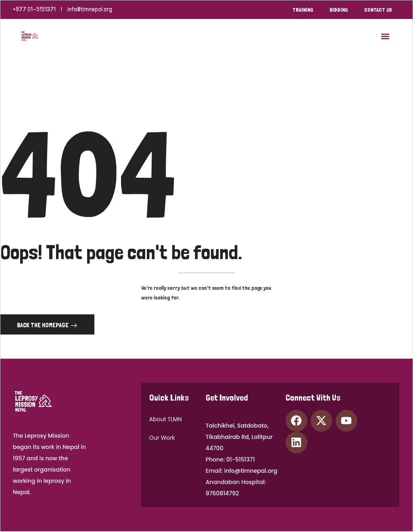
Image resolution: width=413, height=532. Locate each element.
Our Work (162, 438)
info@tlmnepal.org (90, 9)
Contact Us (378, 10)
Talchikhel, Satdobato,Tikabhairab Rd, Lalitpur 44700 (239, 437)
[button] (385, 36)
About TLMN (166, 420)
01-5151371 (241, 460)
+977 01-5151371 (34, 9)
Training (303, 10)
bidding (339, 10)
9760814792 (222, 494)
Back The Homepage (43, 325)
